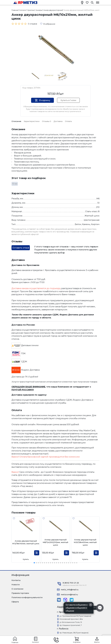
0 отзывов (32, 24)
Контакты (16, 580)
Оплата (68, 121)
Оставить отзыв (21, 248)
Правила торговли (20, 593)
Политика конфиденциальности (27, 597)
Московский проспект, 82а (71, 619)
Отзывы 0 (47, 121)
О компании (17, 589)
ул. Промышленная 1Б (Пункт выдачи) (75, 616)
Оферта (15, 602)
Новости (16, 585)
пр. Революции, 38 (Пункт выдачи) (74, 633)
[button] (34, 563)
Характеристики (32, 121)
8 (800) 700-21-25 (71, 583)
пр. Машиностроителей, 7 (71, 625)
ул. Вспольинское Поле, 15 (71, 622)
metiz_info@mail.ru (70, 590)
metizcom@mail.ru (69, 595)
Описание (16, 121)
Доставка (58, 121)
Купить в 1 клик (68, 100)
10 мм (15, 184)
